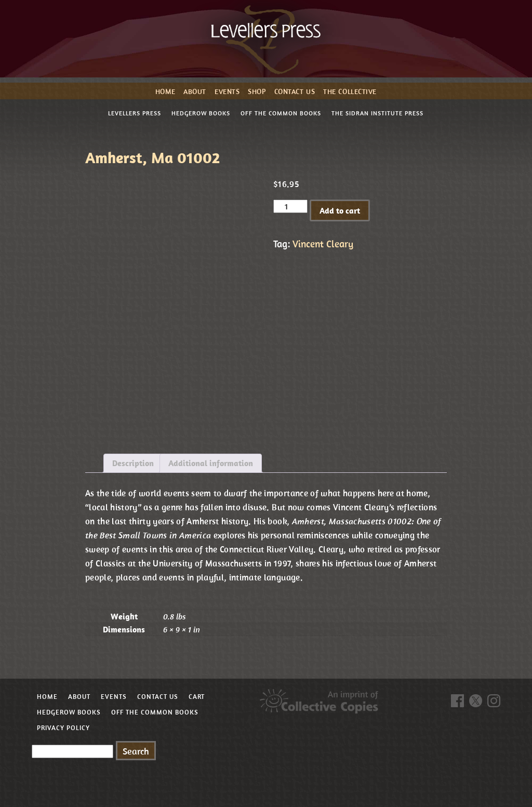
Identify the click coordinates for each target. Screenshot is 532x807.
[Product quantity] (290, 206)
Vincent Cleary (323, 244)
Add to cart (340, 210)
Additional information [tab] (211, 463)
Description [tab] (133, 463)
